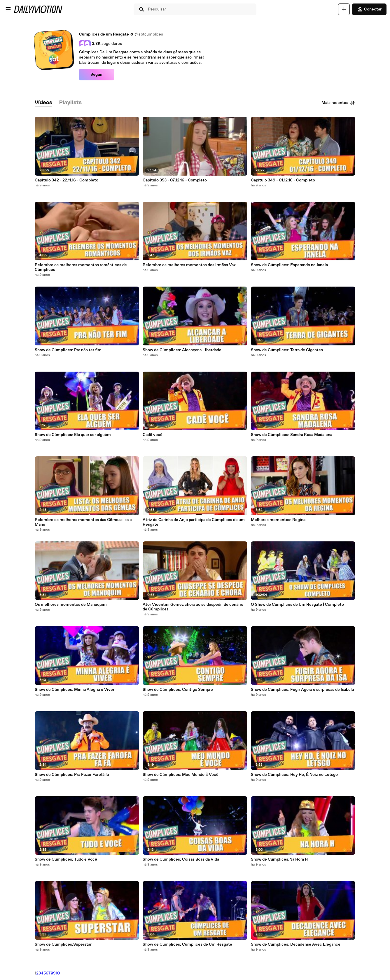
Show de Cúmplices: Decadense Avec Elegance (296, 944)
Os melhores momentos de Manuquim (71, 605)
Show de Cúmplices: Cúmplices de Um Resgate (187, 944)
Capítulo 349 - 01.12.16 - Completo (283, 180)
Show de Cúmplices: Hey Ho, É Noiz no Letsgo (294, 775)
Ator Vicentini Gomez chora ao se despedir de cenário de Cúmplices (193, 607)
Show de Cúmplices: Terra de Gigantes (287, 350)
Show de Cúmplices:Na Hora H (279, 859)
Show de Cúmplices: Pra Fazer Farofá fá (72, 775)
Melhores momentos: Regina (278, 520)
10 (58, 973)
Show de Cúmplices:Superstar (63, 944)
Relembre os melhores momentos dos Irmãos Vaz (189, 265)
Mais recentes (338, 103)
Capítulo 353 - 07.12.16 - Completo (175, 180)
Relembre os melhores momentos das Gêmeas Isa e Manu (83, 522)
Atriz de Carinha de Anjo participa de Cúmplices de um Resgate (194, 522)
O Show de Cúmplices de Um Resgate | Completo (297, 605)
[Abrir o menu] (8, 9)
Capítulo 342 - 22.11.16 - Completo (67, 180)
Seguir (97, 75)
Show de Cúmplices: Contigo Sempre (178, 690)
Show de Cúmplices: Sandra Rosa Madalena (292, 435)
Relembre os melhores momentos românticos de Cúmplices (81, 267)
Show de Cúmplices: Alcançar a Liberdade (182, 350)
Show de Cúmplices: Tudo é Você (66, 859)
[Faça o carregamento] (344, 9)
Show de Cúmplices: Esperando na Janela (289, 265)
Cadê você (153, 435)
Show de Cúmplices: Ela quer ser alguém (73, 435)
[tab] (43, 103)
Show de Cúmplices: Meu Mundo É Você (181, 775)
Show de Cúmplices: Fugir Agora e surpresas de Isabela (302, 690)
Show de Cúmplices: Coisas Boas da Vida (181, 859)
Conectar (369, 9)
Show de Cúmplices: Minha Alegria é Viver (75, 690)
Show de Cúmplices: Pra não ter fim (68, 350)
